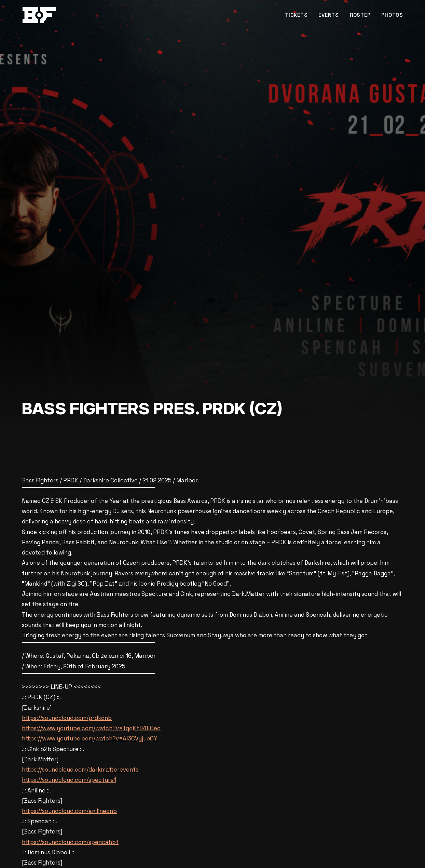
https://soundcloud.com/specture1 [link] (69, 780)
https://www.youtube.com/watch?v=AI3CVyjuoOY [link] (90, 738)
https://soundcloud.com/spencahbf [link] (70, 842)
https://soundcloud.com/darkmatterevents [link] (80, 770)
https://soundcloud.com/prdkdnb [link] (67, 718)
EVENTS (329, 15)
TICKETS (296, 15)
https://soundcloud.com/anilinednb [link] (69, 811)
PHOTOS (392, 15)
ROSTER (360, 15)
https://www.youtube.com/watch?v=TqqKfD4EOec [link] (91, 728)
